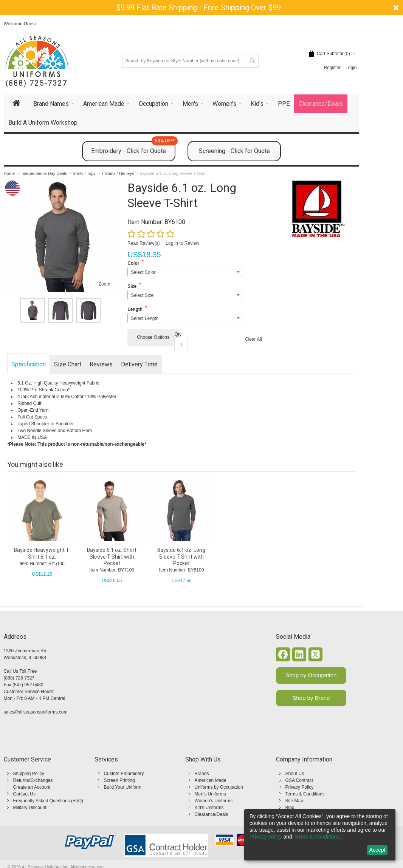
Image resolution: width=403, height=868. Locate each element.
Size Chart (68, 364)
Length (135, 309)
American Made (211, 780)
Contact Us (24, 794)
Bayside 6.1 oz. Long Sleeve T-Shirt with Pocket (181, 556)
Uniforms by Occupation (219, 787)
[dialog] (320, 835)
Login (351, 68)
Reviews (101, 364)
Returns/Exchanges (33, 780)
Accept (377, 850)
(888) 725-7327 (36, 83)
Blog (290, 808)
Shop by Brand (311, 698)
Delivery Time (139, 364)
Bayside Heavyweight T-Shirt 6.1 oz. (42, 553)
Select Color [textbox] (143, 272)
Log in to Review (182, 243)
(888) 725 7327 (19, 678)
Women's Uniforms (214, 801)
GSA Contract (299, 780)
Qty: (178, 334)
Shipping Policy (29, 774)
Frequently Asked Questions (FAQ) (48, 801)
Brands (202, 774)
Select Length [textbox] (145, 318)
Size (132, 286)
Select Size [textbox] (142, 295)
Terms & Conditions (305, 794)
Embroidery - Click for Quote (133, 148)
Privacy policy (266, 837)
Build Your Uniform (123, 787)
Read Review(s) (143, 243)
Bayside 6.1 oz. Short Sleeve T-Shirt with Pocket (112, 556)
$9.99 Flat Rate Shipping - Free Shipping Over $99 (199, 8)
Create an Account (32, 787)
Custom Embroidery (124, 774)
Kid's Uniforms (209, 808)
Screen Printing (119, 780)
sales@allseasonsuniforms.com (36, 712)
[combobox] (185, 272)
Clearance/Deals (212, 814)
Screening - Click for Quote (234, 151)
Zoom (105, 284)
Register (332, 68)
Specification (29, 364)
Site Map (294, 801)
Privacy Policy (300, 787)
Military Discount (30, 808)
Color (133, 263)
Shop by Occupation (311, 675)
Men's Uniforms (210, 794)
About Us (295, 774)
